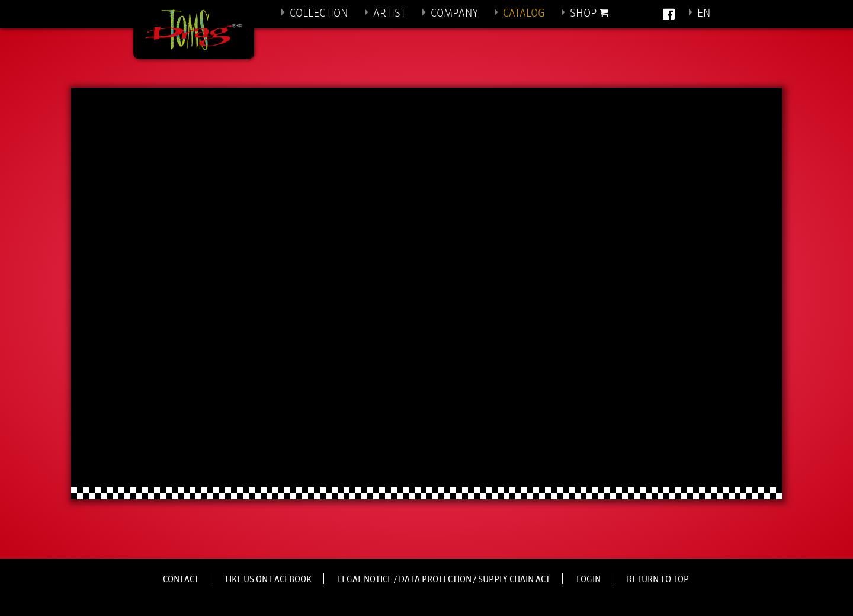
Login (589, 580)
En (704, 14)
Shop (583, 14)
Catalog (524, 14)
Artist (389, 14)
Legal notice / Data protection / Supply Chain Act (444, 580)
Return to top (658, 580)
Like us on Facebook (268, 580)
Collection (319, 14)
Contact (181, 580)
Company (454, 14)
